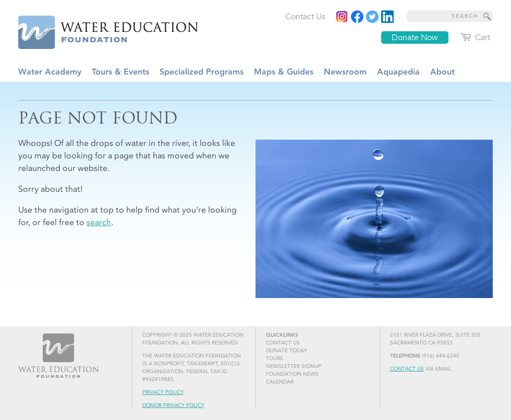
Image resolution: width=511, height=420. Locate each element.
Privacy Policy (163, 392)
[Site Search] (488, 16)
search (99, 222)
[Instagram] (342, 17)
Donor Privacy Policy (173, 405)
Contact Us (407, 369)
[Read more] (387, 17)
